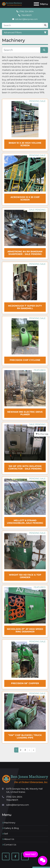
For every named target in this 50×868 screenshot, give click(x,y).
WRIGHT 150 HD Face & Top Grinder (25, 576)
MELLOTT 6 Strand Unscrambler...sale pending (25, 522)
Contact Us (10, 845)
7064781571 (26, 15)
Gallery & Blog (11, 828)
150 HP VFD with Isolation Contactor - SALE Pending (25, 467)
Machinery (10, 823)
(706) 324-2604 (26, 11)
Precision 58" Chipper (25, 683)
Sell (6, 834)
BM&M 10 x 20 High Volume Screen (25, 144)
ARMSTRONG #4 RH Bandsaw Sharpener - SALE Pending (25, 253)
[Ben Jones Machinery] (25, 779)
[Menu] (36, 4)
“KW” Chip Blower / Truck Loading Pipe (25, 736)
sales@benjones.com (18, 805)
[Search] (22, 25)
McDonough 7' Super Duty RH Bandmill (25, 307)
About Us (9, 839)
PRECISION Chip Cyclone (25, 360)
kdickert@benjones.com (26, 19)
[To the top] (42, 434)
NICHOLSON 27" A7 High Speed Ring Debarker (25, 630)
